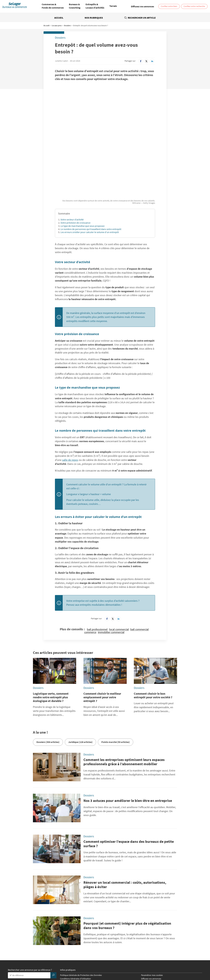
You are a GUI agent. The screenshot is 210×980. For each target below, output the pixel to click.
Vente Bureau (135, 964)
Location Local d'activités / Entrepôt (112, 964)
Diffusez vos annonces (151, 930)
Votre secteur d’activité (72, 170)
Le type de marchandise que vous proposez (83, 177)
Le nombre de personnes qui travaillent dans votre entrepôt (91, 180)
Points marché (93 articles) (116, 693)
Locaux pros (57, 25)
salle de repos (70, 411)
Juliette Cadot (61, 61)
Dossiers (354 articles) (48, 693)
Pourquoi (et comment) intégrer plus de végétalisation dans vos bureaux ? (127, 876)
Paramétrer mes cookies (152, 926)
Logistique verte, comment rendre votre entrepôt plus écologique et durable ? (51, 648)
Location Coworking (49, 964)
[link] (142, 6)
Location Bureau (31, 964)
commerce (90, 583)
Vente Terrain (77, 966)
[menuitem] (53, 6)
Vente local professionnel (148, 966)
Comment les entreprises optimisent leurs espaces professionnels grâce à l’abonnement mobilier (124, 713)
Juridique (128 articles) (80, 693)
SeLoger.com (66, 941)
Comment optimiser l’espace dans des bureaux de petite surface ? (129, 795)
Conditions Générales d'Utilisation (75, 930)
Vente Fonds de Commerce (96, 966)
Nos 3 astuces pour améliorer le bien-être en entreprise (128, 751)
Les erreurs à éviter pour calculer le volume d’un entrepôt (90, 183)
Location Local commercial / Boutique (77, 964)
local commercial (119, 580)
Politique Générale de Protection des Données (81, 926)
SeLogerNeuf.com (68, 944)
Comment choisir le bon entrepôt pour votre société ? (153, 646)
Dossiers (67, 25)
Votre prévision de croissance (76, 174)
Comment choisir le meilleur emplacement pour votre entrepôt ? (102, 648)
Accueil (59, 18)
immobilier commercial (111, 583)
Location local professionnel (123, 966)
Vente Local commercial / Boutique (159, 964)
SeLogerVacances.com (118, 944)
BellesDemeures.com (118, 941)
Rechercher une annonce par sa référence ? (30, 921)
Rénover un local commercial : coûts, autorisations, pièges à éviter (125, 836)
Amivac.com (162, 944)
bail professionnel (97, 580)
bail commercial (140, 580)
